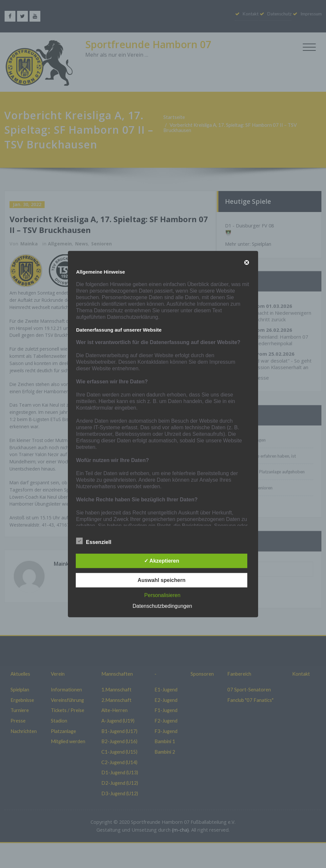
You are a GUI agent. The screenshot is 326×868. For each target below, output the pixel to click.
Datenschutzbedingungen (162, 606)
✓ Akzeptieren (162, 561)
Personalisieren (162, 595)
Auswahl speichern (162, 580)
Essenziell (94, 541)
